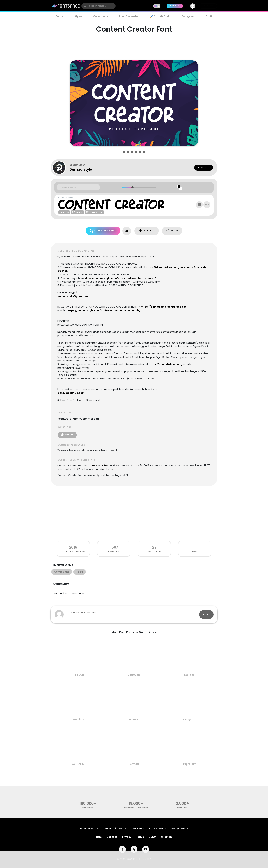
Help (99, 837)
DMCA (153, 837)
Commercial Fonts (114, 829)
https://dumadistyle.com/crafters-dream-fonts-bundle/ (104, 310)
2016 (73, 547)
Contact (204, 168)
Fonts (59, 16)
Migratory (189, 764)
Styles (78, 16)
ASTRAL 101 (79, 764)
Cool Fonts (137, 829)
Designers (188, 16)
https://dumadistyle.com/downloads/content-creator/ (120, 278)
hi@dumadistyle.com (71, 393)
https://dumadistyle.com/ (166, 364)
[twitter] (134, 849)
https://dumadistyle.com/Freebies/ (163, 307)
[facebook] (122, 849)
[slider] (132, 187)
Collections (101, 16)
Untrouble (134, 675)
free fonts (88, 808)
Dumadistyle (81, 169)
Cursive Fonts (158, 829)
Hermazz (134, 764)
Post (206, 614)
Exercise (189, 675)
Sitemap (167, 837)
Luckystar (189, 719)
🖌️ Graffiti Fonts (160, 16)
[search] (98, 6)
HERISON (79, 675)
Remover (134, 719)
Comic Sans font (99, 466)
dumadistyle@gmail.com (73, 296)
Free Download (103, 231)
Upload (175, 6)
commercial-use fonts (136, 808)
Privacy (127, 837)
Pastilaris (79, 719)
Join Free (208, 6)
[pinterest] (146, 849)
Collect (147, 231)
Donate (67, 435)
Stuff (209, 16)
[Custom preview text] (78, 187)
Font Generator (129, 16)
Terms (140, 837)
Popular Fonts (89, 829)
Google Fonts (179, 829)
